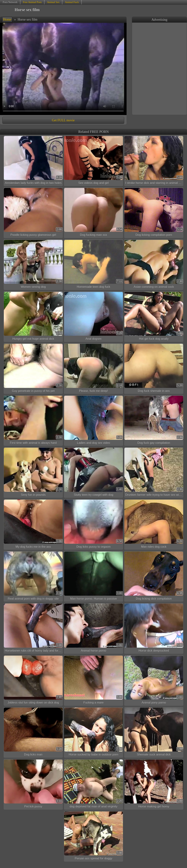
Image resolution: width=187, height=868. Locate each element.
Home (7, 20)
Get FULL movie (63, 120)
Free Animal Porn (32, 2)
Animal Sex (53, 2)
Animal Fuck (72, 2)
